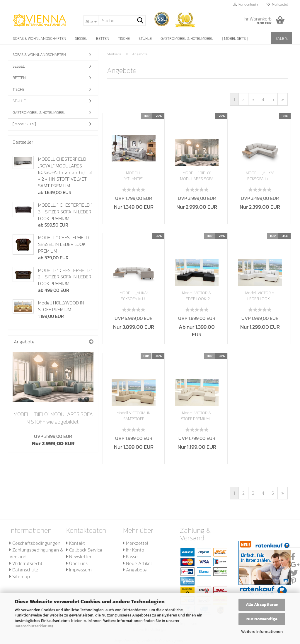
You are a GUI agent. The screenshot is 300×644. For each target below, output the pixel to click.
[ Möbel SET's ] (235, 38)
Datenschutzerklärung (34, 626)
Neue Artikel (137, 563)
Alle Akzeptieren (262, 605)
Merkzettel (277, 4)
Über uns (77, 563)
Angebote (135, 570)
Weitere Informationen (262, 632)
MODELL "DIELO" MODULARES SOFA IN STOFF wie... (197, 176)
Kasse (130, 556)
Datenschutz (24, 570)
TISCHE (124, 38)
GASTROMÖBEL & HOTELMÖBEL (187, 38)
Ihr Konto (134, 550)
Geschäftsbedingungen (35, 543)
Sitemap (20, 576)
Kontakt (76, 543)
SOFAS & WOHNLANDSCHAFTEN (40, 38)
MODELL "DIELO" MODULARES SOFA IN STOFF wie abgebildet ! (53, 418)
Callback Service (84, 550)
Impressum (79, 570)
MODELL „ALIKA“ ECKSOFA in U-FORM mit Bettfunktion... (134, 296)
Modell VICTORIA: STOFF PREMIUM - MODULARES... (197, 416)
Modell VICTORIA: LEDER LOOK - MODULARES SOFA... (260, 296)
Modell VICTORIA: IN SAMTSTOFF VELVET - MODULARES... (134, 416)
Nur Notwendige (262, 619)
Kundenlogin (246, 4)
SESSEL (81, 38)
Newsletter (79, 556)
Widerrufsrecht (26, 563)
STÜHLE (145, 38)
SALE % (282, 38)
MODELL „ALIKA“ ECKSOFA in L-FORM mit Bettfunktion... (260, 176)
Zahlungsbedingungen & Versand (36, 553)
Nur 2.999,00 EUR (53, 440)
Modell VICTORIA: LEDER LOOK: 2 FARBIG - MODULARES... (197, 296)
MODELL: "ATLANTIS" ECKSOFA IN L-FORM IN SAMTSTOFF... (134, 176)
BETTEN (103, 38)
